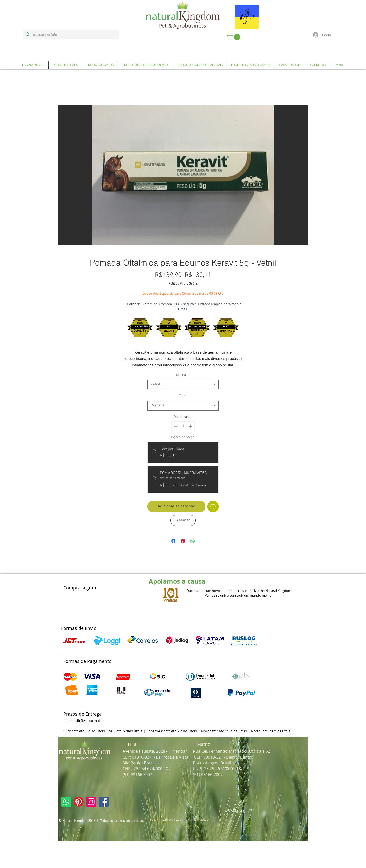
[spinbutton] (183, 426)
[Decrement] (175, 426)
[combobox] (183, 384)
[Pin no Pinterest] (183, 541)
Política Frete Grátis (183, 284)
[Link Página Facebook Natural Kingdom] (104, 802)
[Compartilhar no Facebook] (173, 541)
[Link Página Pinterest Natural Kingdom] (79, 802)
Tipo (183, 396)
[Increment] (191, 426)
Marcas (183, 375)
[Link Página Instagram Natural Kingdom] (91, 802)
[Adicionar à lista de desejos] (213, 506)
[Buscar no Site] (71, 35)
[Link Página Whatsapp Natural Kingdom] (66, 802)
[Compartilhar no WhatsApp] (193, 541)
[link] (234, 37)
